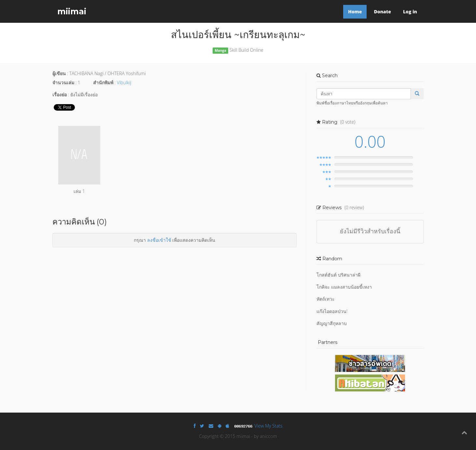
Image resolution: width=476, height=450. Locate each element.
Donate (382, 12)
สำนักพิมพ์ (103, 82)
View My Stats (269, 426)
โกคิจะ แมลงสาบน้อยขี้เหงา (344, 287)
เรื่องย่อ (60, 95)
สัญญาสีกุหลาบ (332, 323)
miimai (72, 11)
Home (355, 12)
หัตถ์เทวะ (326, 299)
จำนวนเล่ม (63, 82)
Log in (410, 12)
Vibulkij (124, 82)
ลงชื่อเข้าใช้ (159, 240)
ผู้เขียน (59, 73)
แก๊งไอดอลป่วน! (332, 311)
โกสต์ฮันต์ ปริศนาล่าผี (338, 275)
